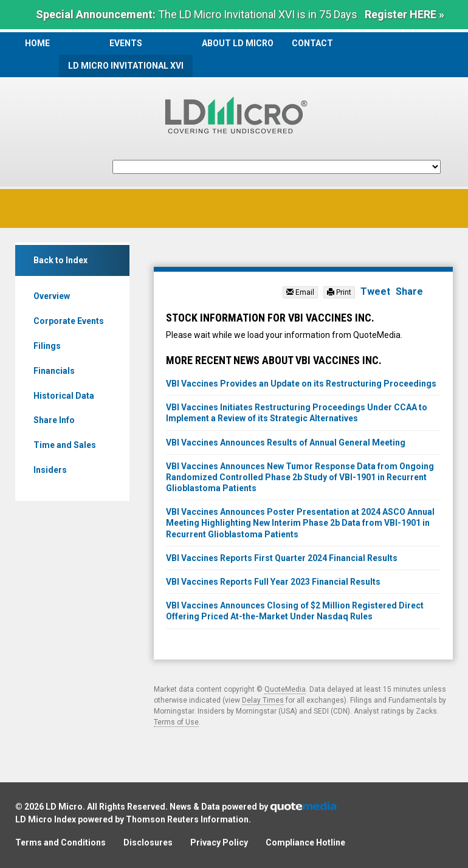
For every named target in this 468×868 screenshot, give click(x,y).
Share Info (54, 420)
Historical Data (64, 396)
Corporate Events (69, 321)
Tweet (375, 291)
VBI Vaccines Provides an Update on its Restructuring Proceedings (301, 384)
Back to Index (60, 260)
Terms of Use (176, 722)
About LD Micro (238, 43)
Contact (312, 43)
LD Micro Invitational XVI (126, 66)
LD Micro (64, 807)
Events (126, 43)
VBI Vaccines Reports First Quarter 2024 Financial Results (282, 558)
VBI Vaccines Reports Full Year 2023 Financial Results (273, 582)
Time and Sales (65, 445)
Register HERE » (404, 14)
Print (339, 292)
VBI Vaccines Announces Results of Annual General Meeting (286, 443)
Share (409, 291)
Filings (47, 346)
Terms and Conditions (60, 842)
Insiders (50, 470)
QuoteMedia (285, 689)
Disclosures (148, 842)
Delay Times (263, 700)
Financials (54, 371)
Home (37, 43)
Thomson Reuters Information (187, 819)
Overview (52, 296)
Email (300, 292)
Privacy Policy (219, 842)
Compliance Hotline (305, 842)
